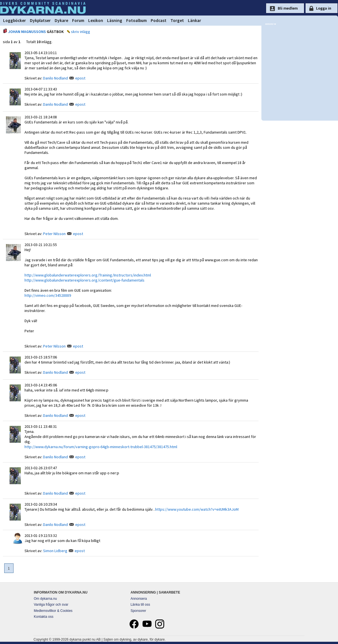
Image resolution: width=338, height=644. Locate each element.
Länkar (194, 20)
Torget (177, 20)
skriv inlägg (81, 32)
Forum (78, 20)
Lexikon (96, 20)
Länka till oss (140, 605)
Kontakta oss (44, 617)
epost (80, 78)
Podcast (159, 20)
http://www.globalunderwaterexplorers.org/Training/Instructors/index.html (88, 275)
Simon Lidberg (55, 551)
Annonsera (139, 599)
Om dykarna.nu (45, 599)
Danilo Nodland (55, 78)
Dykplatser (40, 20)
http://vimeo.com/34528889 (48, 295)
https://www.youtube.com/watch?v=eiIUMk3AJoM (197, 509)
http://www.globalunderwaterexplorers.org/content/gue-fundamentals (84, 280)
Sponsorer (138, 611)
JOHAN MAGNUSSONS (27, 32)
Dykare (61, 20)
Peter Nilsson (54, 234)
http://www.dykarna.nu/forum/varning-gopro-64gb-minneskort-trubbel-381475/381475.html (101, 447)
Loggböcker (15, 20)
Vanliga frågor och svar (51, 605)
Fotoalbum (136, 20)
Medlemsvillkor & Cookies (53, 611)
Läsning (115, 20)
